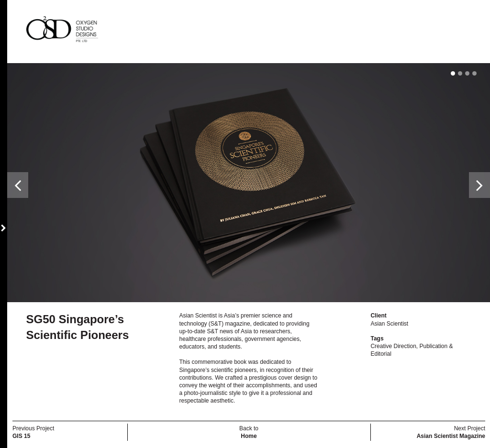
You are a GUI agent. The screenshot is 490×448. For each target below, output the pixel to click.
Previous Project (33, 432)
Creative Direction (393, 346)
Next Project (451, 432)
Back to (249, 432)
